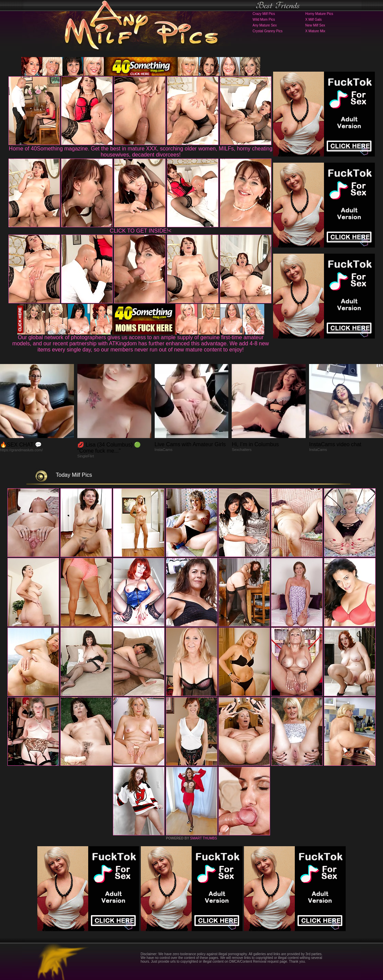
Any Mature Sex (265, 25)
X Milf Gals (313, 20)
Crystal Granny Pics (268, 31)
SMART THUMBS (203, 838)
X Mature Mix (315, 31)
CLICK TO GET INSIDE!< (141, 231)
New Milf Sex (315, 25)
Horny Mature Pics (319, 14)
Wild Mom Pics (264, 20)
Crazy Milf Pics (264, 14)
